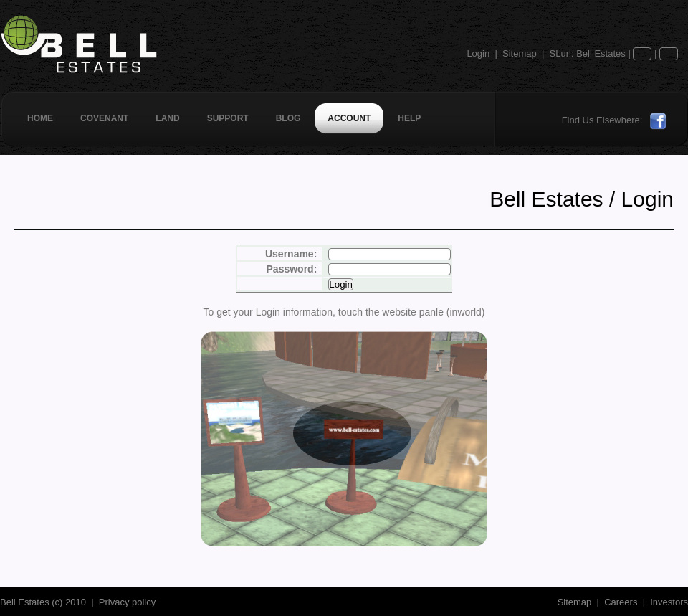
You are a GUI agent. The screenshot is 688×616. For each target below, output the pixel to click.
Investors (669, 602)
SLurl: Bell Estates (588, 53)
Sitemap (520, 53)
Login (478, 53)
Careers (621, 602)
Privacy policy (127, 602)
